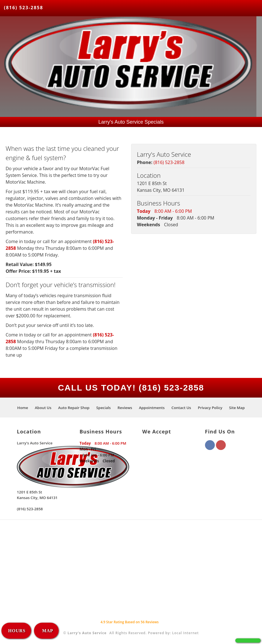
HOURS (17, 631)
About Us (43, 408)
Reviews (125, 408)
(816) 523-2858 (24, 8)
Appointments (152, 408)
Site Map (237, 408)
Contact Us (181, 408)
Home (23, 408)
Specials (104, 408)
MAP (47, 631)
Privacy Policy (210, 408)
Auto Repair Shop (74, 408)
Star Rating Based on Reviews (130, 622)
